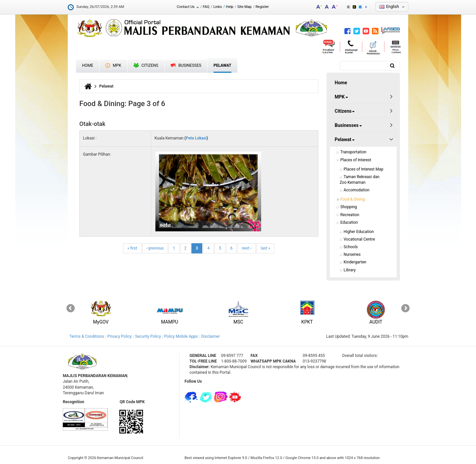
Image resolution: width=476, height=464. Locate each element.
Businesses (186, 65)
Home (88, 65)
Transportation (354, 152)
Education (349, 222)
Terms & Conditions (87, 336)
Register (262, 7)
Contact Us (188, 7)
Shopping (349, 207)
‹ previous (155, 248)
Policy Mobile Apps (181, 336)
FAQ (206, 7)
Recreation (350, 215)
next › (246, 248)
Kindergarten (355, 262)
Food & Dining (353, 199)
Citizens (146, 65)
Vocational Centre (359, 239)
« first (132, 248)
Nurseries (352, 254)
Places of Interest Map (364, 169)
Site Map (244, 7)
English (393, 7)
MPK (113, 65)
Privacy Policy (120, 336)
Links (218, 7)
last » (265, 248)
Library (350, 270)
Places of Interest (356, 160)
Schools (351, 247)
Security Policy (148, 336)
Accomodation (357, 190)
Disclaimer (210, 336)
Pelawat (222, 65)
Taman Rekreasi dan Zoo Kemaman (360, 180)
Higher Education (359, 232)
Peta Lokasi (196, 138)
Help (230, 7)
